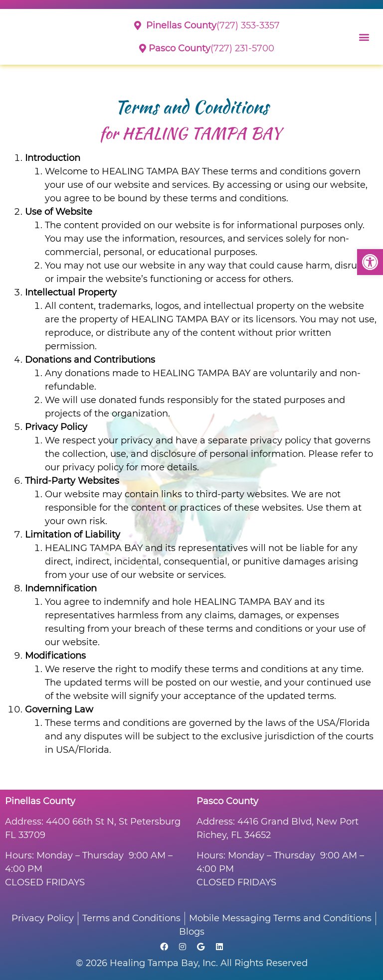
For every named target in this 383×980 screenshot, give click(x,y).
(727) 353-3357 (207, 25)
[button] (370, 262)
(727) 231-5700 (207, 48)
